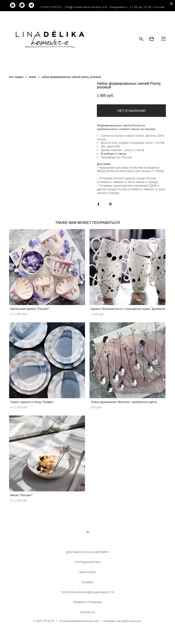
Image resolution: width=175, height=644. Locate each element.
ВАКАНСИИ (87, 572)
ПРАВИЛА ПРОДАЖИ (87, 602)
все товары (16, 77)
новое (32, 77)
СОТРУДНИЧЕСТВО (87, 562)
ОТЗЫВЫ (87, 582)
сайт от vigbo (87, 634)
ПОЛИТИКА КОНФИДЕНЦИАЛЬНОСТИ (87, 592)
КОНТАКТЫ (87, 612)
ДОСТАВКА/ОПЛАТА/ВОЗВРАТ (87, 552)
